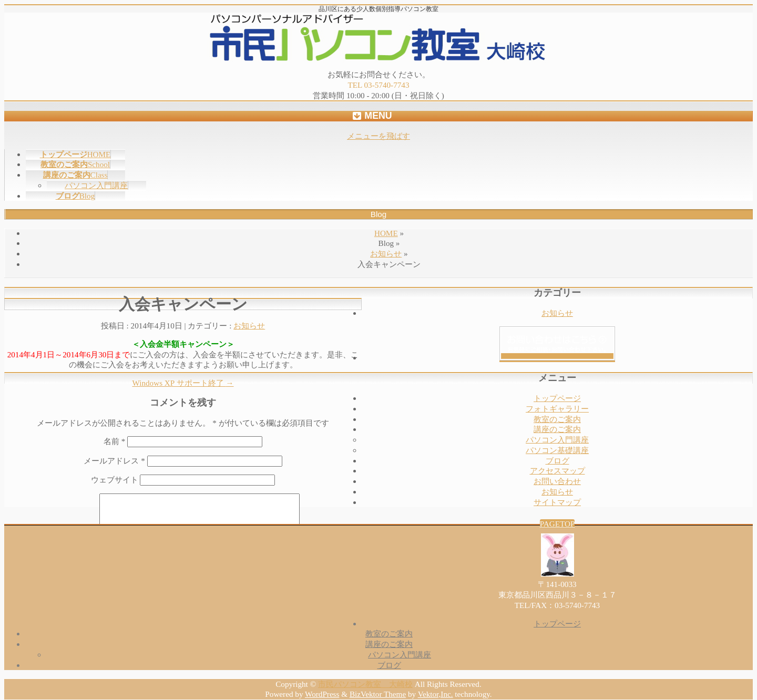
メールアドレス (114, 461)
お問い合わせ (557, 481)
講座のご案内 (557, 429)
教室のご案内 (557, 419)
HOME (386, 233)
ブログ (557, 461)
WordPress (322, 694)
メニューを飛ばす (378, 136)
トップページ (557, 398)
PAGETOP (557, 524)
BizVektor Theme (378, 694)
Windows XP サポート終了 (183, 383)
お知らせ (386, 254)
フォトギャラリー (557, 409)
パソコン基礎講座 (557, 450)
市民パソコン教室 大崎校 (365, 684)
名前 (114, 441)
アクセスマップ (557, 471)
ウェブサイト (115, 480)
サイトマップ (557, 502)
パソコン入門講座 (96, 185)
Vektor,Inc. (436, 694)
